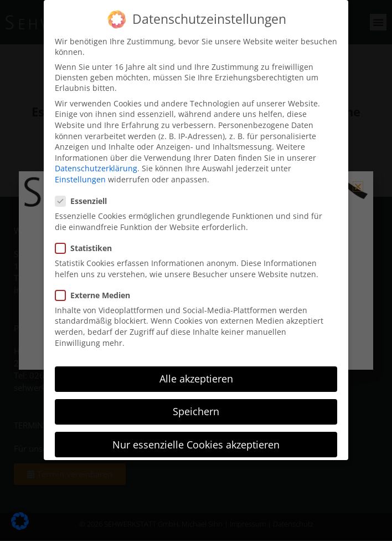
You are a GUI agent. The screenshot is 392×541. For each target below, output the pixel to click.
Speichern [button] (196, 411)
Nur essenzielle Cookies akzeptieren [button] (196, 444)
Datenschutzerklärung (96, 168)
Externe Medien (96, 295)
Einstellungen (80, 179)
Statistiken (87, 248)
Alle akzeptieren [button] (196, 379)
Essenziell (84, 201)
